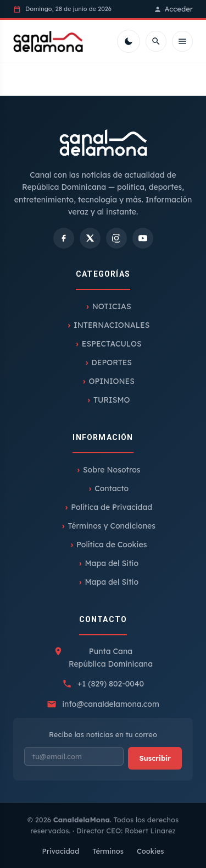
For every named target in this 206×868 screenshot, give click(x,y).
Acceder (173, 9)
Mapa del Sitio (112, 563)
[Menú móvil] (182, 41)
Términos (108, 851)
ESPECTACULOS (112, 344)
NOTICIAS (112, 306)
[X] (90, 238)
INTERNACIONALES (112, 325)
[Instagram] (116, 238)
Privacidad (60, 851)
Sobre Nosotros (112, 470)
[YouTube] (143, 238)
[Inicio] (48, 41)
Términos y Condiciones (112, 526)
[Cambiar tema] (129, 41)
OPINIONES (111, 381)
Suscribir (155, 758)
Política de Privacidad (112, 507)
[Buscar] (156, 41)
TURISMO (112, 400)
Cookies (151, 851)
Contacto (112, 488)
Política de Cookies (112, 545)
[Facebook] (64, 238)
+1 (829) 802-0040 (111, 684)
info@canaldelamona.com (111, 704)
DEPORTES (112, 362)
